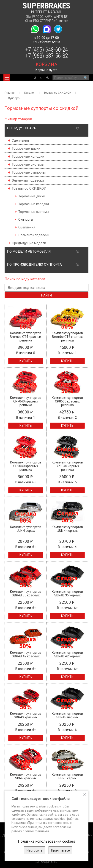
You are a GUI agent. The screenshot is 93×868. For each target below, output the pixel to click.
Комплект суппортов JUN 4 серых (26, 529)
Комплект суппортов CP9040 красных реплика (26, 466)
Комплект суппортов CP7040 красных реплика (26, 401)
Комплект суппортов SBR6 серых (67, 776)
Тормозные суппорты (29, 172)
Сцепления (20, 140)
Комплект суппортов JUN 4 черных (67, 529)
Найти (46, 295)
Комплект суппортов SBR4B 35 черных (67, 593)
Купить (26, 361)
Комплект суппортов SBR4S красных (26, 715)
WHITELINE (61, 17)
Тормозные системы (28, 164)
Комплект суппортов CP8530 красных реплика (67, 401)
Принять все (60, 850)
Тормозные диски (26, 148)
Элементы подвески (28, 180)
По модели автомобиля (29, 251)
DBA (28, 17)
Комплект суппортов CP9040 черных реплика (67, 466)
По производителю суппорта (34, 265)
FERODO (38, 17)
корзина (46, 64)
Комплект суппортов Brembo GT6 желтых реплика (67, 337)
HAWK (48, 17)
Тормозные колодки (28, 156)
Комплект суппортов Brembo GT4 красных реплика (26, 337)
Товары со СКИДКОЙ (57, 93)
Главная (10, 93)
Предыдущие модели (29, 243)
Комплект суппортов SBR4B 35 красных (26, 593)
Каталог (30, 93)
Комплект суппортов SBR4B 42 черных (67, 654)
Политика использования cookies (46, 841)
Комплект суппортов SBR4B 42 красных (26, 654)
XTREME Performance (54, 21)
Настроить (35, 850)
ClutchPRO (32, 21)
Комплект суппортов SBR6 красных (26, 776)
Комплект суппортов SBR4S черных (67, 715)
